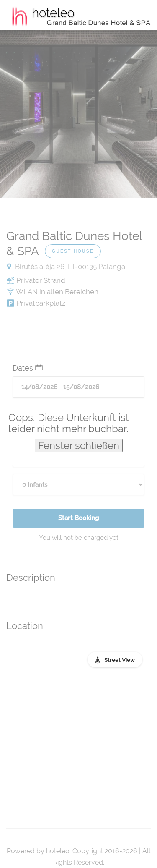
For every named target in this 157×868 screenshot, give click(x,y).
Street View (120, 660)
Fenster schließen (79, 446)
